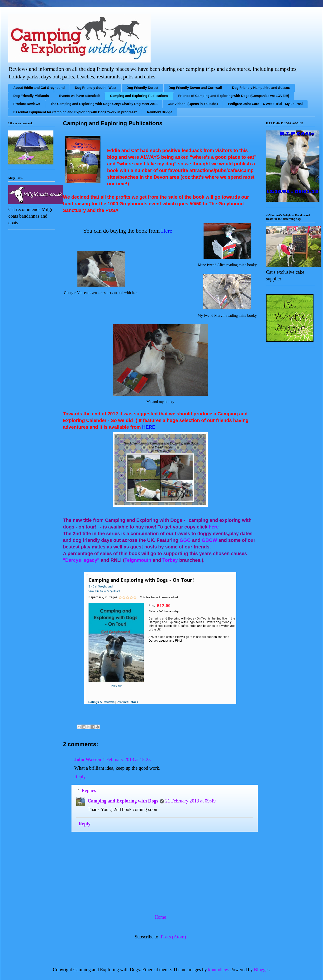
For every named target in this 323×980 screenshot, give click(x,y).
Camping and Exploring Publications (139, 96)
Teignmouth (138, 560)
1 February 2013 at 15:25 (127, 759)
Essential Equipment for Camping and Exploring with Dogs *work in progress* (75, 112)
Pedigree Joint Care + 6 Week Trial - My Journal (265, 104)
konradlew (218, 970)
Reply (80, 777)
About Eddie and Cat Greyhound (39, 88)
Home (160, 917)
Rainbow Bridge (160, 112)
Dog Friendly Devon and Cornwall (195, 88)
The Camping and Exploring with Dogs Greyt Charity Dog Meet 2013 (104, 104)
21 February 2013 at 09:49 (190, 801)
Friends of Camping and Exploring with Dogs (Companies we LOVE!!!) (234, 96)
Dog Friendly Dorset (142, 88)
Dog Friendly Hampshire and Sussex (261, 88)
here (214, 527)
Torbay (170, 560)
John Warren (88, 759)
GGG (185, 540)
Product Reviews (27, 104)
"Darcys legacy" (81, 560)
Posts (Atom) (173, 937)
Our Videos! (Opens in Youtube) (193, 104)
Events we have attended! (79, 96)
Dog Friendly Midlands (31, 96)
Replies (89, 790)
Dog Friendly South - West (96, 88)
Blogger (261, 970)
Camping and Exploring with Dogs (123, 801)
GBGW (209, 540)
